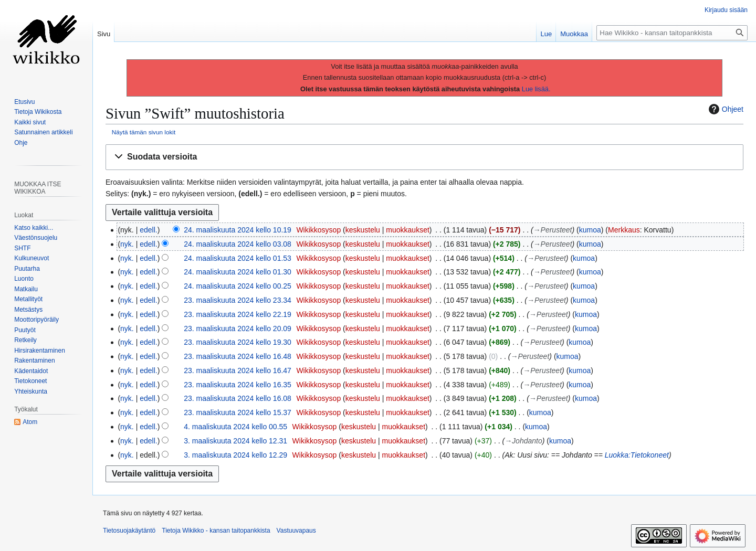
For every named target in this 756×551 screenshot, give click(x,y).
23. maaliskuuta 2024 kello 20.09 (238, 329)
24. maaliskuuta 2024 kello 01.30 (238, 272)
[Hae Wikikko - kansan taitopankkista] (672, 33)
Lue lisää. (536, 89)
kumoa (590, 230)
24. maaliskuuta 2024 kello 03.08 (238, 244)
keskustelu (363, 230)
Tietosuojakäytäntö (129, 531)
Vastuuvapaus (296, 531)
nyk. (127, 244)
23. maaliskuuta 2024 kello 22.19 (238, 314)
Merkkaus (624, 230)
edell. (148, 230)
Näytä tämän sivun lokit (144, 132)
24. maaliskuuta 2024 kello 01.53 (238, 258)
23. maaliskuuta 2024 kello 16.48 (238, 356)
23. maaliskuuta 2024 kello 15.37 (238, 412)
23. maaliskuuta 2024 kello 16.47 (238, 370)
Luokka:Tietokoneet (637, 455)
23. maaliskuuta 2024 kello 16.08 (238, 398)
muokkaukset (407, 230)
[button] (424, 157)
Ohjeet (725, 109)
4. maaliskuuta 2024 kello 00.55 (235, 427)
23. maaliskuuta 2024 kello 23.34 (238, 300)
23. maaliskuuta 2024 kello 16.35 (238, 385)
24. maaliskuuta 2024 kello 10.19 (238, 230)
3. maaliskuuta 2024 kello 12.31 (235, 441)
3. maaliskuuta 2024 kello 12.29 (235, 455)
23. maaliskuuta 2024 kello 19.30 (238, 342)
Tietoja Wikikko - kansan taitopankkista (216, 531)
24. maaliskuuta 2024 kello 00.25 (238, 286)
